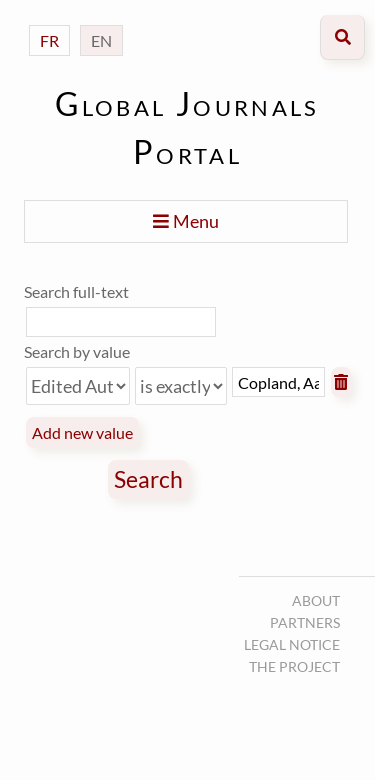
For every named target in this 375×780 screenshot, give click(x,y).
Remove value (341, 382)
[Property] (78, 386)
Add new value (82, 432)
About (316, 600)
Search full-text (76, 291)
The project (294, 666)
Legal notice (292, 644)
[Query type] (180, 386)
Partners (305, 622)
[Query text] (278, 382)
